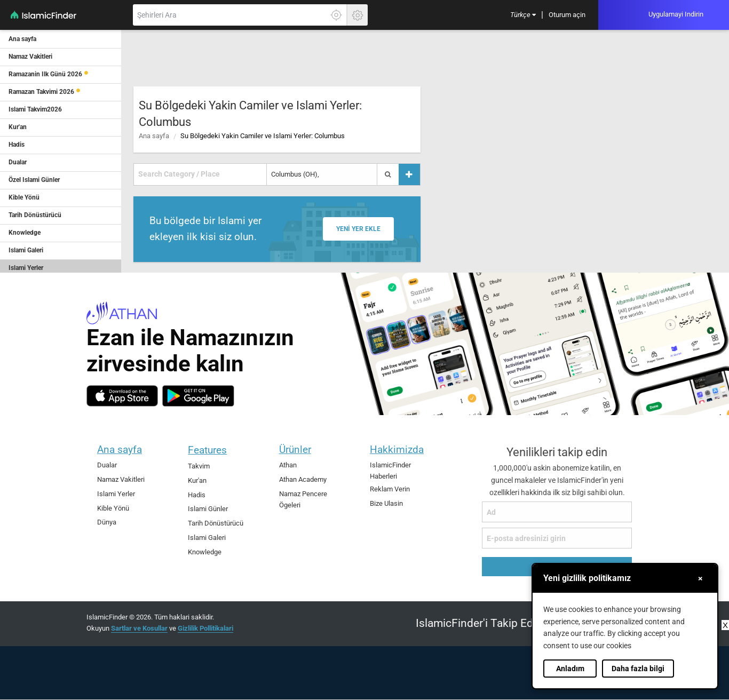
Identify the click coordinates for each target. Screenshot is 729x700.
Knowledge (205, 552)
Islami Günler (208, 509)
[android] (198, 396)
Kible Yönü (113, 508)
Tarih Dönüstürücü (216, 523)
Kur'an (197, 480)
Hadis (197, 495)
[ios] (122, 396)
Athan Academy (303, 479)
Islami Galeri (207, 538)
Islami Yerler (116, 494)
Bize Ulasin (386, 503)
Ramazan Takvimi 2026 (41, 92)
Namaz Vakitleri (121, 479)
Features (207, 450)
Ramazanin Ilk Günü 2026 (45, 74)
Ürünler (295, 450)
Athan (288, 465)
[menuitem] (523, 15)
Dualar (107, 465)
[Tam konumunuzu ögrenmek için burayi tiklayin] (336, 15)
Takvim (199, 466)
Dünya (107, 522)
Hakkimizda (397, 450)
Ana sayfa (154, 136)
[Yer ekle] (409, 174)
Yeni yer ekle (358, 229)
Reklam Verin (390, 489)
